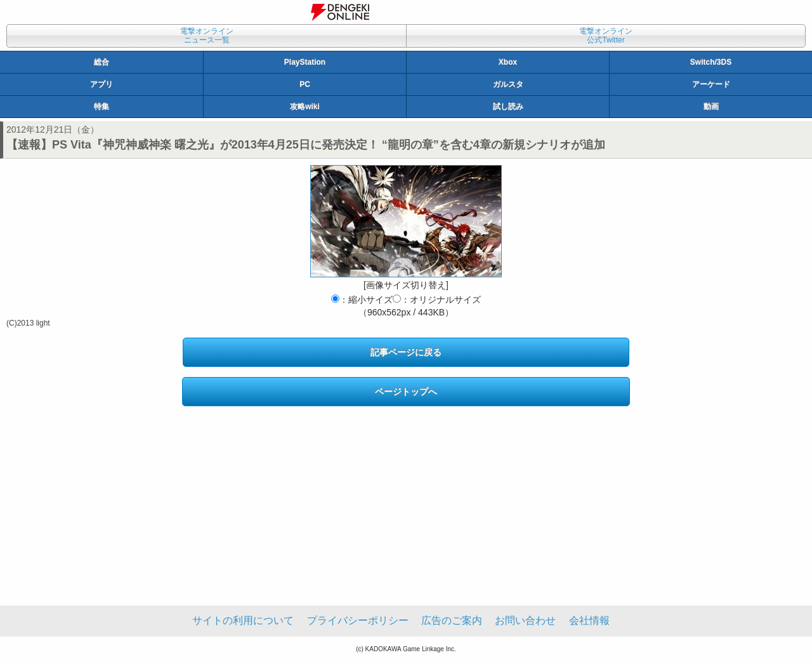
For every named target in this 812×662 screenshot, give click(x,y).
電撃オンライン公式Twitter (606, 36)
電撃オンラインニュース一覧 (207, 36)
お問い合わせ (525, 620)
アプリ (101, 84)
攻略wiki (305, 107)
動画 (711, 107)
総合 (101, 62)
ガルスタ (508, 84)
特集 (101, 107)
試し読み (508, 107)
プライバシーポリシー (358, 620)
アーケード (711, 84)
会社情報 (589, 620)
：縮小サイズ (362, 300)
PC (305, 84)
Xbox (508, 62)
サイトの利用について (243, 620)
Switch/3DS (711, 62)
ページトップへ (406, 392)
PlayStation (305, 62)
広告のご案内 (452, 620)
